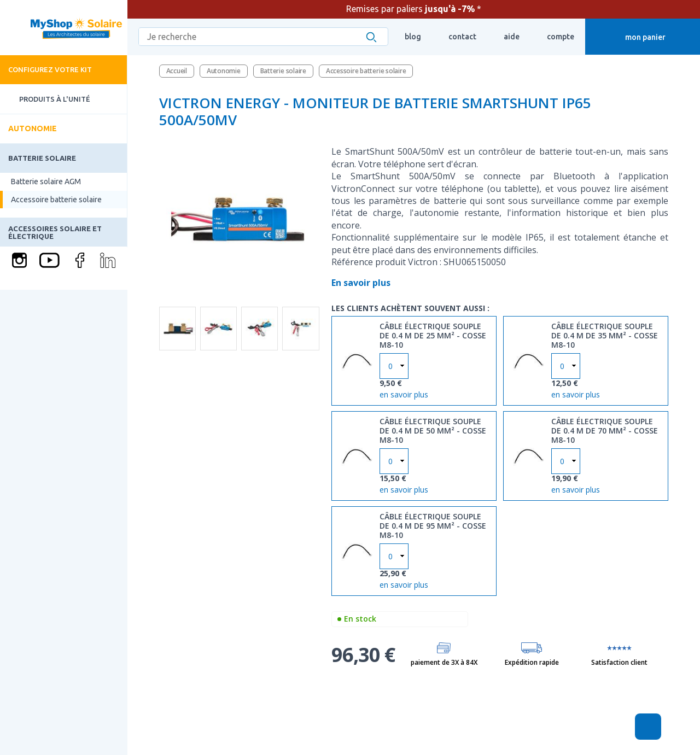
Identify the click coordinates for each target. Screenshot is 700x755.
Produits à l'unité (45, 99)
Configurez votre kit (50, 69)
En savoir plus (362, 283)
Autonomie (33, 128)
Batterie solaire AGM (46, 182)
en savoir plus (404, 393)
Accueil (177, 71)
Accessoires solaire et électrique (55, 232)
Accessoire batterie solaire (56, 200)
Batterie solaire (42, 158)
